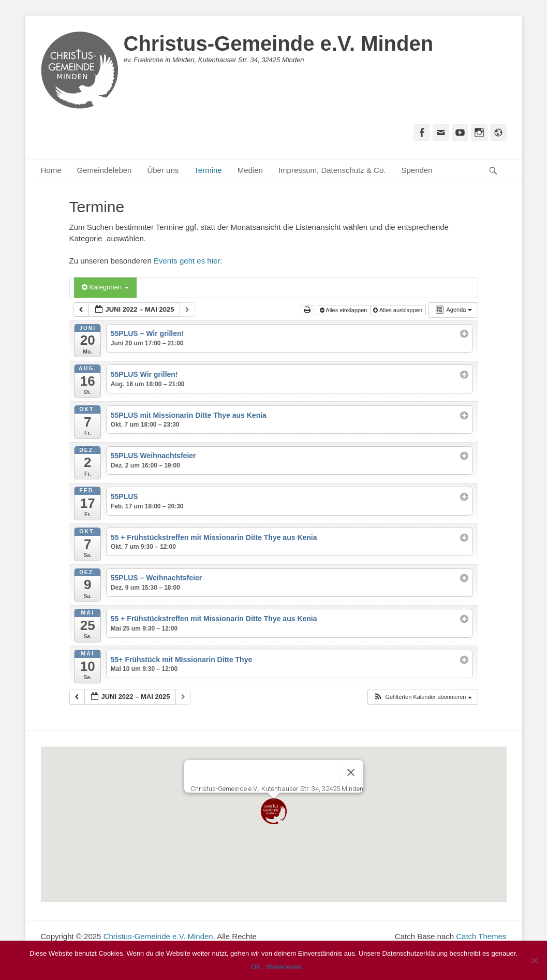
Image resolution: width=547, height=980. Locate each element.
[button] (422, 697)
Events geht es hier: (188, 261)
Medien (250, 170)
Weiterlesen (284, 967)
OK (256, 967)
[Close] (351, 772)
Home (51, 170)
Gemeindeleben (105, 170)
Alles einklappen (344, 310)
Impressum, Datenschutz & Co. (332, 170)
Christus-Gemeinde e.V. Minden (279, 43)
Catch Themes (481, 936)
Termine (208, 170)
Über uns (163, 170)
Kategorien (105, 287)
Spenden (417, 170)
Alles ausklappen (398, 310)
